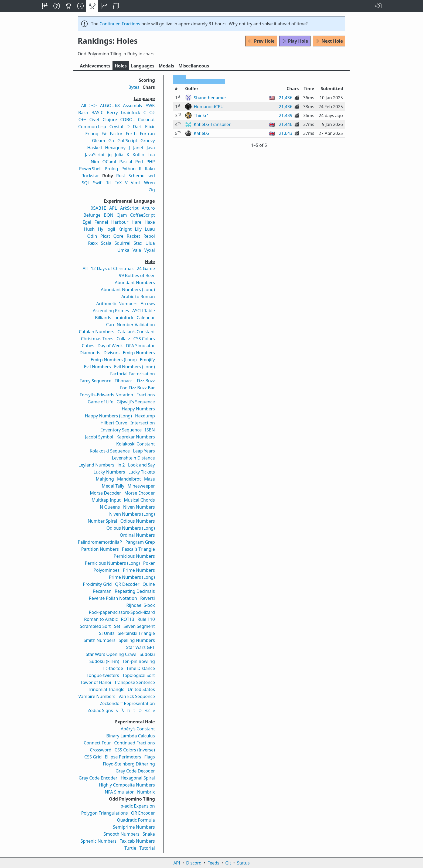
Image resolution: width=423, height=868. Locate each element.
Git (228, 863)
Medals (166, 66)
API (177, 863)
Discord (194, 863)
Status (243, 863)
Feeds (213, 863)
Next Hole (329, 41)
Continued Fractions (120, 24)
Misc (194, 66)
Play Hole (295, 41)
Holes (121, 66)
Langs (143, 66)
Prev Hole (261, 41)
